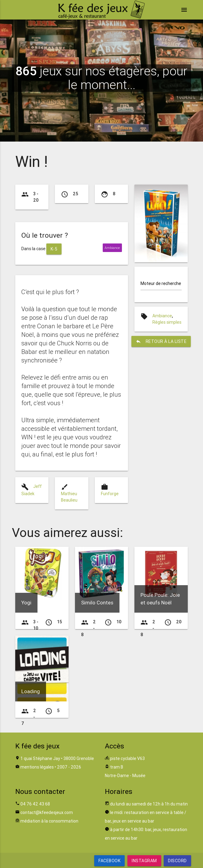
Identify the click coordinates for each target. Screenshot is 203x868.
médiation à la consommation (49, 821)
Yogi (26, 603)
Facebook (109, 861)
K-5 (54, 249)
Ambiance (162, 316)
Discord (177, 861)
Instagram (144, 861)
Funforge (110, 494)
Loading (31, 691)
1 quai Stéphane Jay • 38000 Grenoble (57, 758)
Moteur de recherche (161, 283)
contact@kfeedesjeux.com (47, 812)
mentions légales (37, 767)
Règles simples (167, 322)
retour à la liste (161, 341)
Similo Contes (97, 603)
